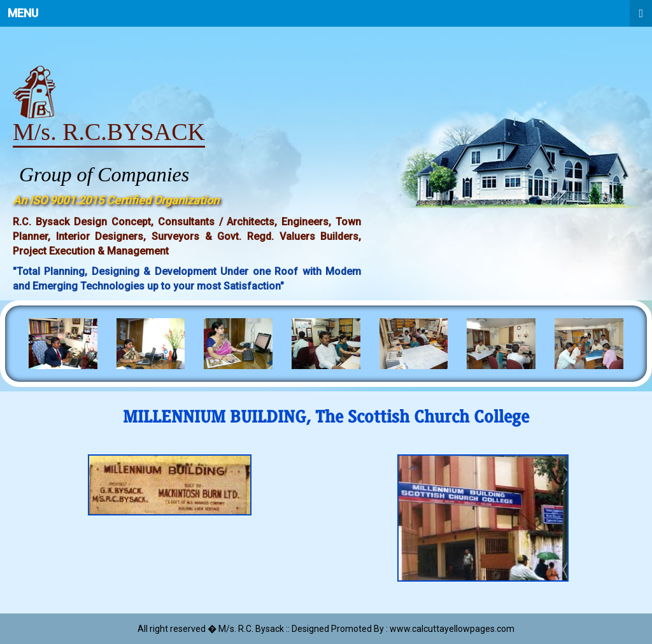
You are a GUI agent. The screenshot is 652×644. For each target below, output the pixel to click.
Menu (330, 13)
